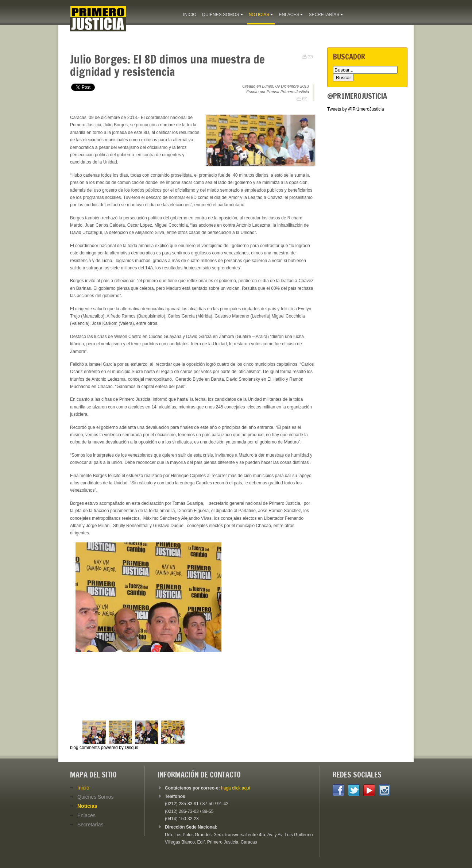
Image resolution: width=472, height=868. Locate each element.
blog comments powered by (104, 748)
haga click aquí (236, 788)
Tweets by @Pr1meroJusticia (356, 109)
